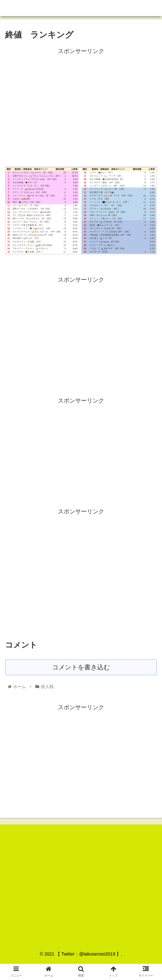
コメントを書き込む (81, 668)
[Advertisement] (81, 101)
